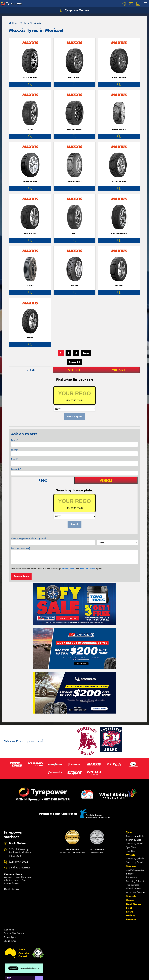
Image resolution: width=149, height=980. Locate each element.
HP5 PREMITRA (74, 130)
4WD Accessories (135, 870)
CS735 (30, 130)
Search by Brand (134, 844)
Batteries (130, 874)
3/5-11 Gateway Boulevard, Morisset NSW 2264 (20, 853)
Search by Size (134, 840)
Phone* (15, 450)
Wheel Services (134, 889)
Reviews (131, 919)
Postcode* (16, 469)
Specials (131, 896)
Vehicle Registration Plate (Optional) (29, 539)
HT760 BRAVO (74, 182)
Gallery (131, 916)
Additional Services (136, 892)
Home (14, 23)
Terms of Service (88, 569)
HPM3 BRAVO (119, 130)
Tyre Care (131, 847)
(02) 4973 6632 (18, 862)
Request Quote (21, 576)
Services (131, 866)
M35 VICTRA (30, 234)
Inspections (132, 877)
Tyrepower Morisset (74, 10)
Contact (131, 900)
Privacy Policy (68, 569)
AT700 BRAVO (30, 78)
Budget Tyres (10, 937)
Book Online (134, 904)
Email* (15, 459)
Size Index (9, 930)
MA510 (119, 286)
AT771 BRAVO (74, 78)
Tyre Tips (131, 851)
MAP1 (30, 338)
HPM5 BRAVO (30, 182)
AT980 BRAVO (119, 78)
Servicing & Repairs (136, 881)
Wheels (131, 855)
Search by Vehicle (135, 836)
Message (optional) (21, 548)
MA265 (30, 286)
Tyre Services (133, 885)
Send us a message (20, 868)
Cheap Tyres (10, 941)
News (130, 912)
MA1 (74, 234)
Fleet (129, 908)
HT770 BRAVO (119, 182)
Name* (15, 440)
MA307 (74, 286)
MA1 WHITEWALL (119, 234)
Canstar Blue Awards (14, 933)
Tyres (129, 832)
